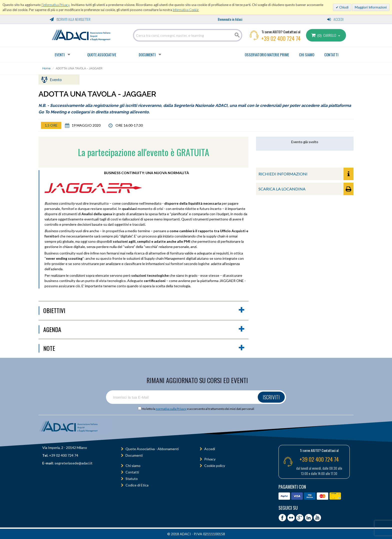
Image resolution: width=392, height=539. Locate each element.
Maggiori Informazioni (371, 7)
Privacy (210, 459)
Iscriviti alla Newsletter (70, 19)
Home (46, 68)
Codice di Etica (137, 485)
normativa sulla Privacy (171, 409)
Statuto (132, 479)
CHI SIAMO (307, 55)
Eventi (60, 55)
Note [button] (144, 348)
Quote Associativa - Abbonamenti (152, 449)
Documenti (147, 55)
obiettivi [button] (144, 311)
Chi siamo (133, 466)
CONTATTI (331, 55)
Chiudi (343, 7)
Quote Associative (102, 55)
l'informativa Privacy (55, 5)
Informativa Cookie (186, 10)
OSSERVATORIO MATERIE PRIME (267, 55)
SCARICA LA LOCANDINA (306, 189)
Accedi (335, 19)
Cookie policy (215, 466)
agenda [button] (144, 330)
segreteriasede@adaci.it (73, 463)
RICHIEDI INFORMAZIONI (306, 174)
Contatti (132, 472)
